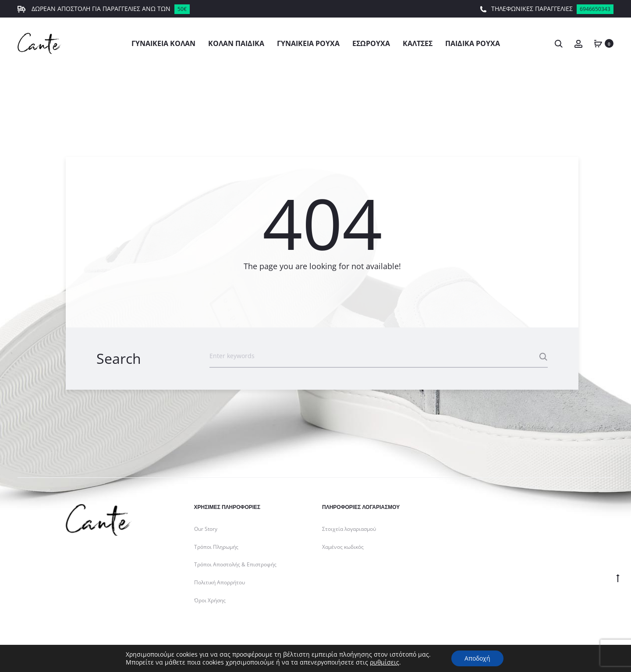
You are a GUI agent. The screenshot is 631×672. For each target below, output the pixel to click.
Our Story (206, 529)
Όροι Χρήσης (210, 600)
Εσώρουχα (371, 43)
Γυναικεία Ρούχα (308, 43)
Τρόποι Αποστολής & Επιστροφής (235, 564)
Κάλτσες (418, 43)
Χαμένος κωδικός (343, 547)
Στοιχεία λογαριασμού (349, 529)
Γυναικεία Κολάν (163, 43)
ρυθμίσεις (385, 662)
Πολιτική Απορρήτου (220, 582)
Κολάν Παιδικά (236, 43)
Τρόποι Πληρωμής (216, 547)
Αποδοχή (477, 658)
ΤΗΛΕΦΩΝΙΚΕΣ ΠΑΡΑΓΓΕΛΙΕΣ (547, 9)
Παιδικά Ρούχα (473, 43)
